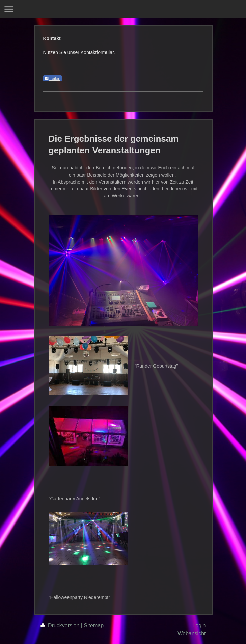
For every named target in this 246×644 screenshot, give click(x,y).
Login (199, 626)
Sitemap (94, 626)
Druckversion (61, 626)
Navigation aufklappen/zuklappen (123, 9)
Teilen (52, 79)
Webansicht (192, 633)
